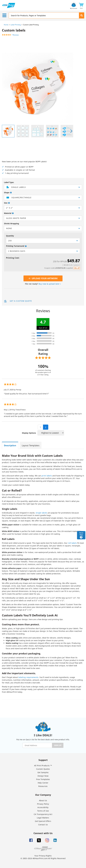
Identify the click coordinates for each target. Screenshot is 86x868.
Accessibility (43, 807)
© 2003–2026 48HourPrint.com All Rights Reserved (43, 858)
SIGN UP (58, 745)
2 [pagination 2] (46, 427)
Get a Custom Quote (18, 301)
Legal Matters (43, 818)
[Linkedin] (55, 840)
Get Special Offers (43, 821)
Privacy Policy (43, 804)
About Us (43, 800)
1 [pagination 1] (40, 427)
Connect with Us (43, 833)
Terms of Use (43, 811)
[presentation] (71, 131)
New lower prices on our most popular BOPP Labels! (43, 167)
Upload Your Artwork (43, 278)
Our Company (43, 795)
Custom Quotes (43, 769)
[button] (81, 6)
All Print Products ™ (43, 766)
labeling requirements (28, 677)
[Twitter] (39, 840)
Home (6, 25)
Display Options (29, 433)
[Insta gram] (47, 840)
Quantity (10, 236)
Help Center (43, 783)
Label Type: (9, 182)
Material (8, 213)
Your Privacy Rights (43, 856)
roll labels (72, 543)
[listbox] (43, 198)
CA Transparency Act (43, 814)
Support (43, 760)
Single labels (41, 513)
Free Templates (43, 779)
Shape (7, 193)
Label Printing (16, 25)
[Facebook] (31, 840)
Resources (43, 786)
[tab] (11, 445)
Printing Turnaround (15, 246)
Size (6, 203)
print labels (47, 476)
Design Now (43, 776)
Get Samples (43, 772)
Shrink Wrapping (11, 224)
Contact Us (43, 825)
